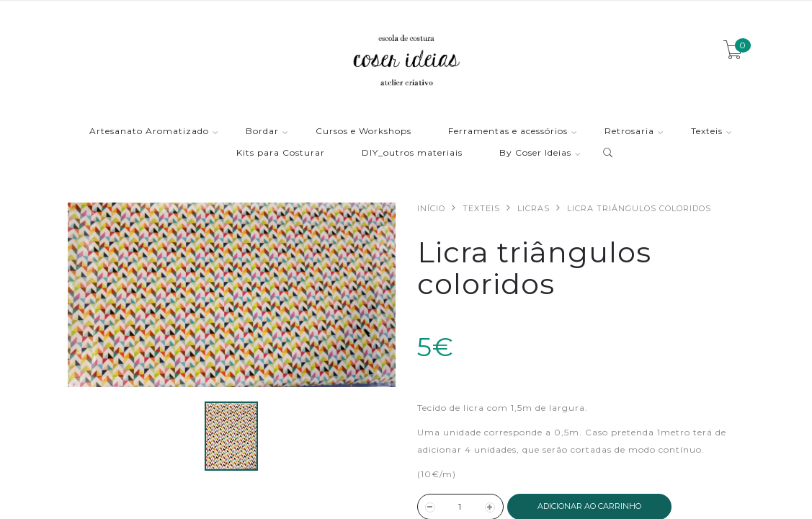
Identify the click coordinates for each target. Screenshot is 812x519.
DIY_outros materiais (412, 153)
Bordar (262, 132)
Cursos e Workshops (363, 132)
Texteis (707, 132)
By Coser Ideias (535, 153)
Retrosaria (629, 132)
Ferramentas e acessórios (508, 132)
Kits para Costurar (281, 153)
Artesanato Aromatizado (149, 132)
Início (431, 208)
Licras (534, 208)
